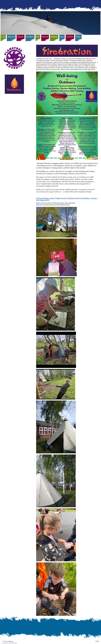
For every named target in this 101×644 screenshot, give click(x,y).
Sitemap (11, 641)
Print (5, 641)
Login (97, 641)
